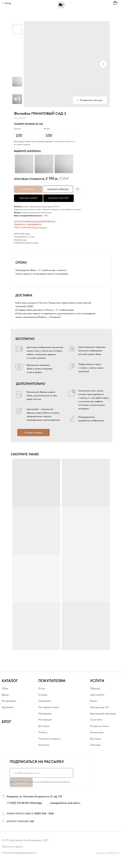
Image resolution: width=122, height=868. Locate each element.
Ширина (17, 129)
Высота (47, 129)
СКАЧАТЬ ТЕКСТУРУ (58, 198)
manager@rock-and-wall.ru (65, 803)
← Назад (6, 3)
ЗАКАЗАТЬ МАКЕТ (28, 198)
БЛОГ (6, 722)
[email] (42, 773)
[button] (33, 433)
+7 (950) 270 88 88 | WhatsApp (24, 803)
